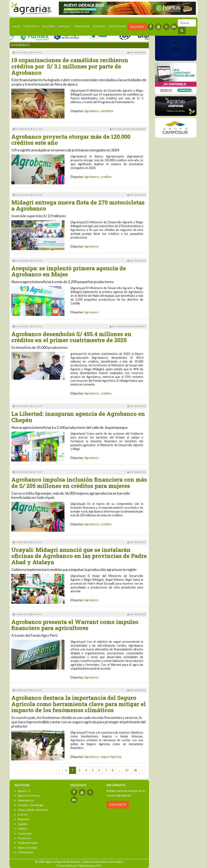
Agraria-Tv (24, 791)
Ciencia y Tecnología (31, 805)
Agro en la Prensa (29, 795)
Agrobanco (92, 111)
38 (135, 770)
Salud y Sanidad (27, 848)
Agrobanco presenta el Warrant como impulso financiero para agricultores (75, 625)
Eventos (23, 814)
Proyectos (24, 838)
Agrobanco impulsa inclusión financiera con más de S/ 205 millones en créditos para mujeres (79, 483)
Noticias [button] (64, 26)
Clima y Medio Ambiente (33, 810)
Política (22, 829)
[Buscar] (187, 23)
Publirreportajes (28, 843)
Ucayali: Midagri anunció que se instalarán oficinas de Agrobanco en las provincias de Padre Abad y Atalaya (79, 556)
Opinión (23, 824)
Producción (25, 833)
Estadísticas (82, 26)
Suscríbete (137, 27)
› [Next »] (142, 770)
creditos (106, 177)
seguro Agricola (111, 757)
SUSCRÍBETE (118, 805)
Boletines (48, 26)
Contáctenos (117, 26)
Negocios (24, 819)
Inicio (17, 26)
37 (127, 770)
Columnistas (25, 852)
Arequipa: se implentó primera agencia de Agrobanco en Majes (69, 271)
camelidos (107, 111)
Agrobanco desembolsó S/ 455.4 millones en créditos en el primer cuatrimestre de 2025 (71, 337)
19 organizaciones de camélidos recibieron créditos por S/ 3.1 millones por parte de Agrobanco (70, 66)
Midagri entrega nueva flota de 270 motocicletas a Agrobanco (78, 205)
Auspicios (99, 26)
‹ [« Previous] (60, 770)
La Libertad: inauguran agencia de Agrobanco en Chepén (78, 417)
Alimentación (26, 800)
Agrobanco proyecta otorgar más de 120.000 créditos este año (71, 140)
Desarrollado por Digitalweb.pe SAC (79, 865)
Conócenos (31, 26)
